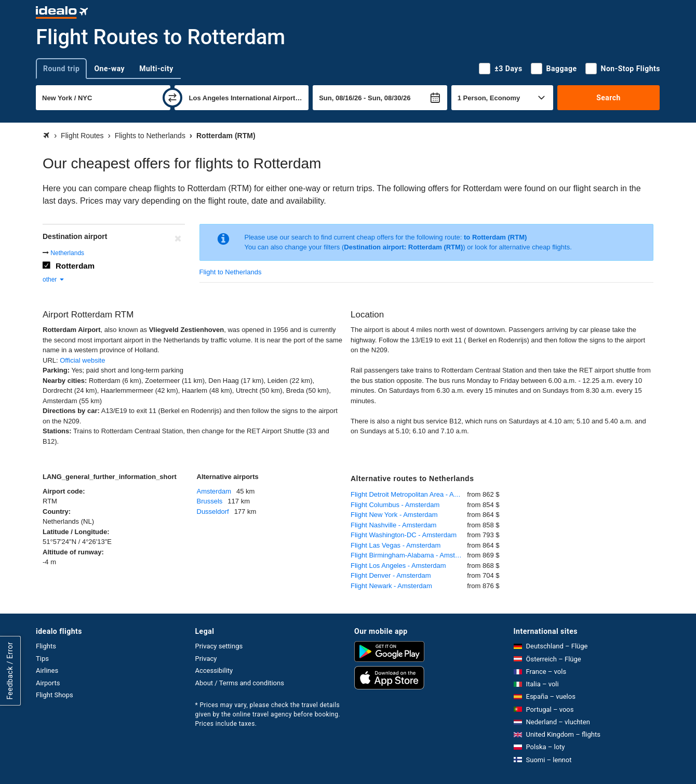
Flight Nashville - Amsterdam (393, 525)
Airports (48, 683)
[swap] (172, 98)
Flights (46, 646)
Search (608, 98)
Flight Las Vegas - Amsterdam (396, 545)
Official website (82, 360)
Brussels (210, 501)
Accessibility (214, 670)
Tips (42, 659)
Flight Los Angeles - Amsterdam (398, 566)
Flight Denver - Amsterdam (391, 575)
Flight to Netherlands (231, 272)
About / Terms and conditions (240, 683)
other (54, 280)
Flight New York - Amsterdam (394, 515)
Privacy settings (219, 646)
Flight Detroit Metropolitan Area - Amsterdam (409, 494)
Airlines (47, 670)
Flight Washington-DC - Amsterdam (404, 535)
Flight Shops (55, 695)
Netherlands (67, 253)
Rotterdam (75, 266)
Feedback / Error (10, 671)
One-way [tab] (109, 69)
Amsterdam (214, 491)
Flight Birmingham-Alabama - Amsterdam (409, 555)
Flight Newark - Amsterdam (391, 586)
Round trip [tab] (61, 69)
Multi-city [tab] (156, 69)
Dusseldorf (213, 511)
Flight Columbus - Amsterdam (395, 505)
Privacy (206, 659)
